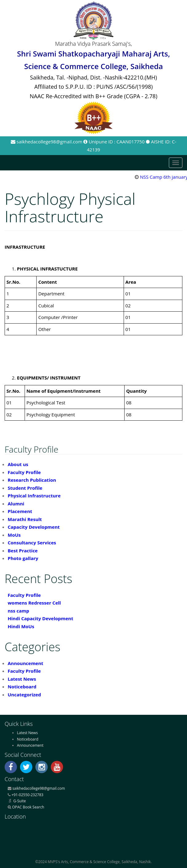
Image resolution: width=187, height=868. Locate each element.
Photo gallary (23, 558)
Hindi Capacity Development (40, 618)
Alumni (16, 504)
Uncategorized (24, 695)
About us (18, 464)
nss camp (18, 611)
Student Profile (25, 488)
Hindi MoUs (21, 626)
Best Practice (23, 551)
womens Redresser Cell (34, 603)
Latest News (22, 679)
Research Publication (32, 480)
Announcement (26, 663)
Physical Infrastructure (34, 496)
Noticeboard (22, 687)
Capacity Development (34, 527)
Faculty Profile (24, 472)
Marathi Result (25, 519)
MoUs (14, 535)
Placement (20, 511)
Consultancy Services (32, 543)
